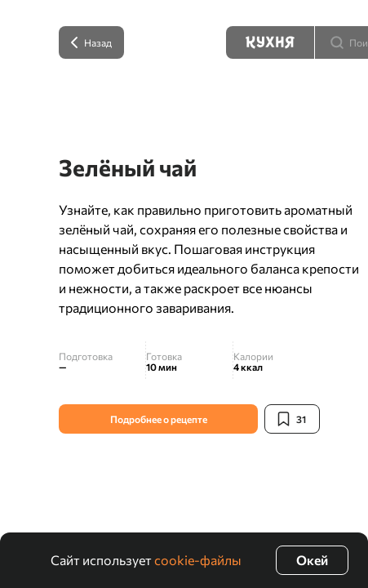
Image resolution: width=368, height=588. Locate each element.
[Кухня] (270, 42)
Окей (312, 560)
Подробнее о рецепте (159, 419)
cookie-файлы (198, 560)
